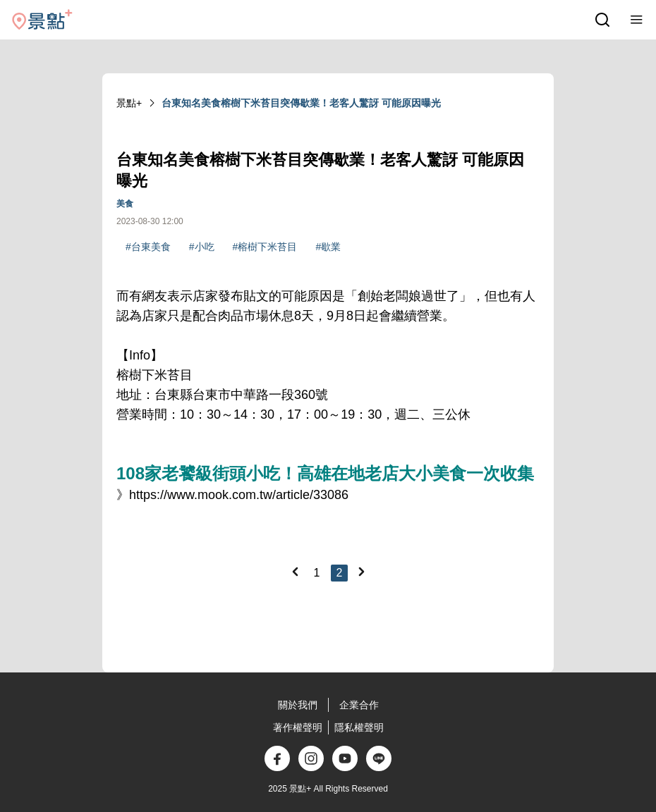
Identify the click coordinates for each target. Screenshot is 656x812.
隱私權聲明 (359, 727)
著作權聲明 (298, 727)
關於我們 (298, 705)
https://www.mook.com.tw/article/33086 (239, 495)
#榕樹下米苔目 (265, 247)
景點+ (129, 103)
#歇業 (328, 247)
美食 (125, 204)
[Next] (361, 572)
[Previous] (295, 572)
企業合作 (359, 705)
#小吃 (202, 247)
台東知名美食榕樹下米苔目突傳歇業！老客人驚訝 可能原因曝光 (301, 103)
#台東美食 (148, 247)
